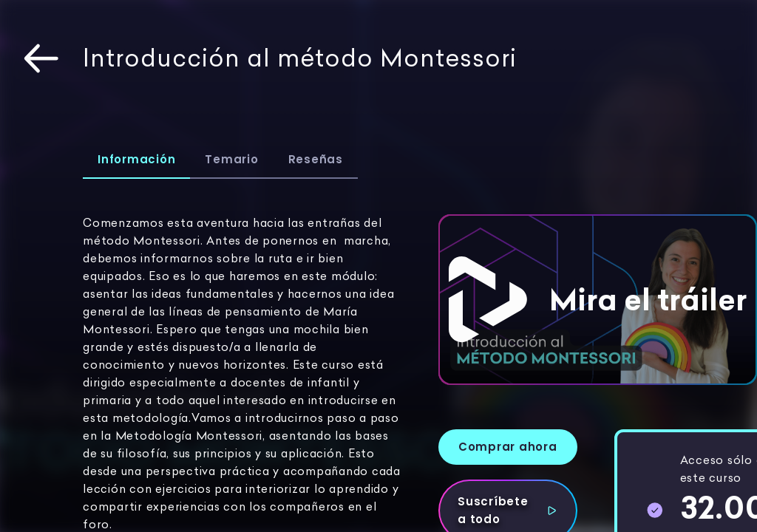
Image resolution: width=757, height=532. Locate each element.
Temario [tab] (231, 159)
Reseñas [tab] (316, 159)
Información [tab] (136, 159)
